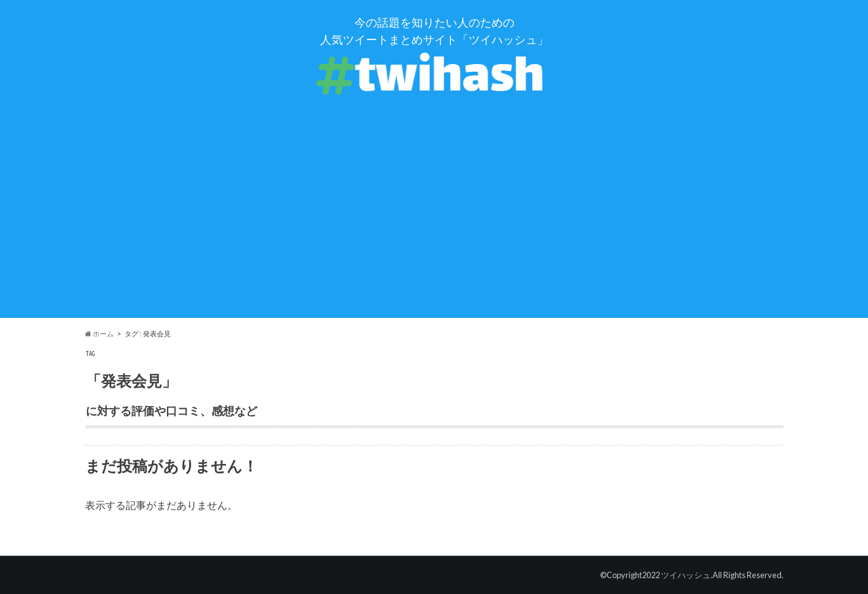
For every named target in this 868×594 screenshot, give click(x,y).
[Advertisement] (434, 229)
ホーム (99, 333)
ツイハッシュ (686, 575)
